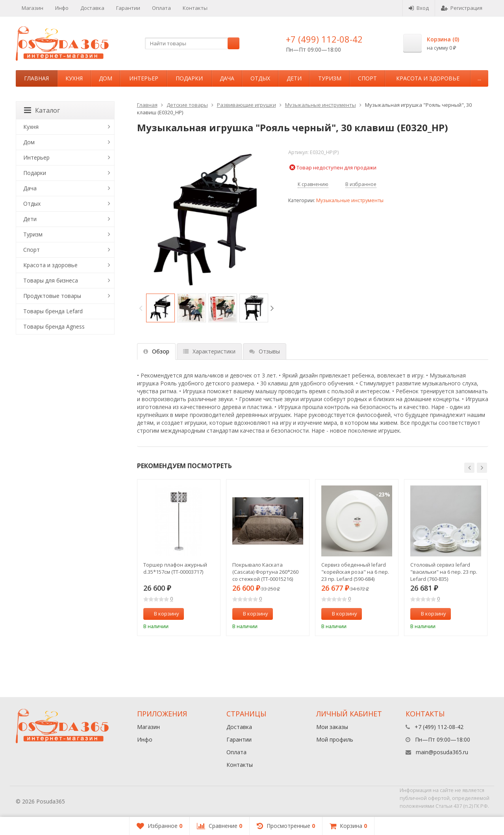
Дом (106, 78)
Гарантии (128, 8)
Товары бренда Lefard (53, 311)
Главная (36, 78)
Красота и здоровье (428, 78)
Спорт (367, 78)
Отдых (260, 78)
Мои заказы (332, 727)
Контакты (195, 8)
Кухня (74, 78)
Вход (419, 8)
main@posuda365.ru (442, 752)
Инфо (62, 8)
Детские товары (187, 105)
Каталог (42, 110)
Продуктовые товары (52, 296)
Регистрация (462, 8)
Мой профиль (335, 739)
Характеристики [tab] (209, 351)
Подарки (189, 78)
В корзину (162, 614)
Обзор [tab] (156, 351)
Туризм (330, 78)
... (479, 78)
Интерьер (144, 78)
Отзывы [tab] (265, 351)
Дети (294, 78)
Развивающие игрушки (246, 105)
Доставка (92, 8)
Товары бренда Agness (54, 326)
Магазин (32, 8)
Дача (227, 78)
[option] (160, 308)
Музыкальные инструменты (321, 105)
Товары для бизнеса (51, 280)
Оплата (161, 8)
